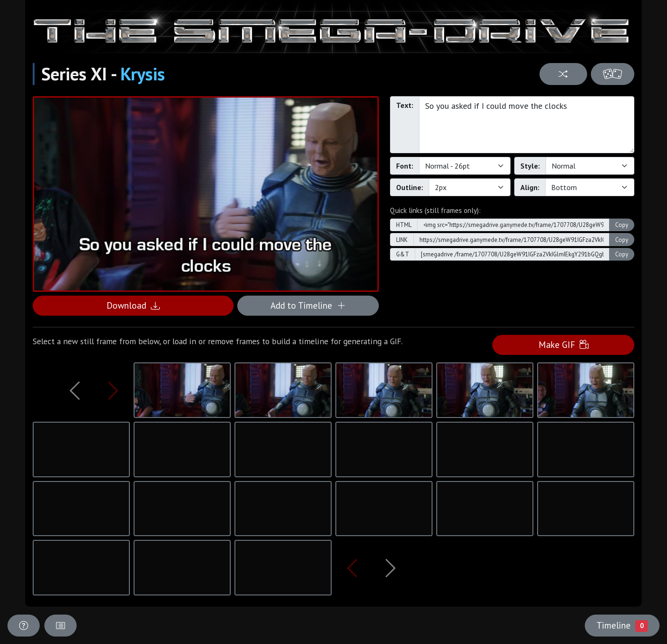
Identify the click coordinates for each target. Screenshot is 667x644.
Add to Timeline (308, 305)
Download (133, 305)
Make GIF (564, 344)
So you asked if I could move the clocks (527, 125)
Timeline (622, 625)
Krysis (143, 74)
